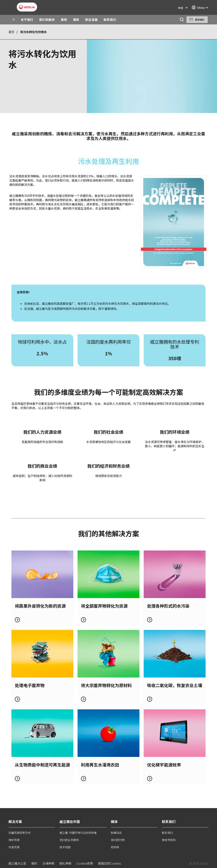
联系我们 (110, 20)
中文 (181, 8)
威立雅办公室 (17, 863)
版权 (34, 863)
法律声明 (48, 863)
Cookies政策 (85, 863)
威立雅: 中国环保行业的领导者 (78, 833)
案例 (64, 20)
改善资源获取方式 (19, 833)
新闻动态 (116, 833)
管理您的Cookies (109, 863)
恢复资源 (14, 847)
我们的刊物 (118, 840)
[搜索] (182, 20)
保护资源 (14, 840)
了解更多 (42, 588)
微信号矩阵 (169, 840)
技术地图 (65, 847)
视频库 (115, 847)
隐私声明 (65, 863)
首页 (11, 32)
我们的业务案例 (69, 840)
